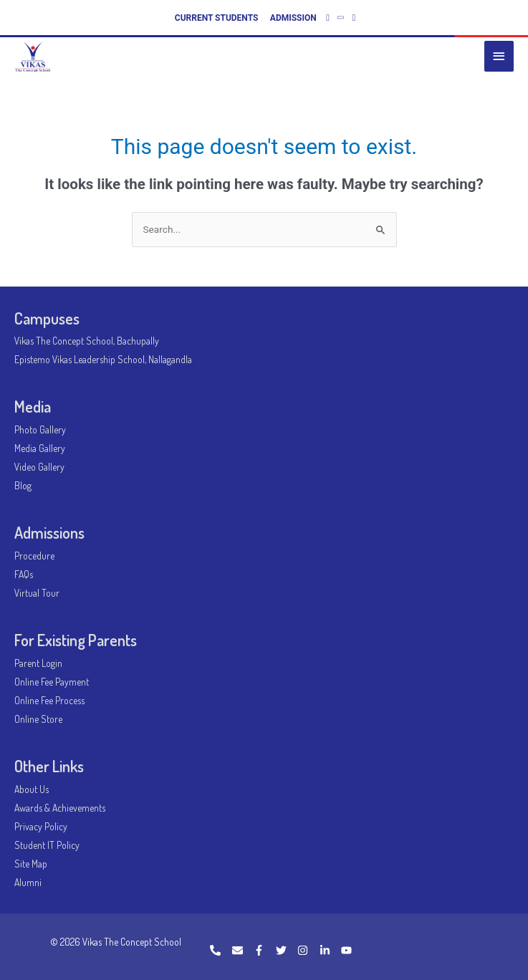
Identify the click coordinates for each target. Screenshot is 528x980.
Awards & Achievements (60, 808)
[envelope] (242, 950)
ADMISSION (293, 18)
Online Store (38, 719)
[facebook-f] (264, 950)
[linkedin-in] (330, 950)
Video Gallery (39, 467)
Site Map (31, 864)
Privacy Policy (41, 826)
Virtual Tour (37, 593)
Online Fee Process (49, 700)
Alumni (28, 882)
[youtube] (348, 950)
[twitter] (286, 950)
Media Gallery (40, 448)
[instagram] (307, 950)
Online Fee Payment (52, 682)
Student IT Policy (47, 845)
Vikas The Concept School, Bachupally (87, 341)
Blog (23, 485)
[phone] (220, 950)
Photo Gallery (40, 429)
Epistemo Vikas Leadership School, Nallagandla (103, 359)
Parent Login (38, 663)
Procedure (34, 556)
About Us (32, 789)
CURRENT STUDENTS (217, 18)
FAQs (24, 574)
